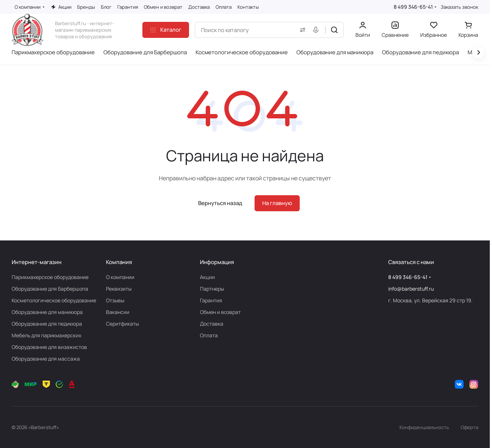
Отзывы (115, 300)
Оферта (469, 427)
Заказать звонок (459, 7)
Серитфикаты (122, 324)
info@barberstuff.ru (411, 289)
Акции (207, 277)
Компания (119, 262)
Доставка (212, 324)
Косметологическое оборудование (54, 300)
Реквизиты (119, 289)
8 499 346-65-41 (413, 7)
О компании (120, 277)
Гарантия (211, 300)
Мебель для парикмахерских (46, 335)
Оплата (209, 335)
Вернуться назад (220, 203)
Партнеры (212, 289)
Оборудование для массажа (46, 359)
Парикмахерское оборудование (50, 277)
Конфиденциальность (424, 427)
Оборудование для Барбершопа (50, 289)
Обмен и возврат (220, 312)
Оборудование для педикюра (47, 324)
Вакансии (118, 312)
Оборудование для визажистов (49, 347)
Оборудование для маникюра (47, 312)
